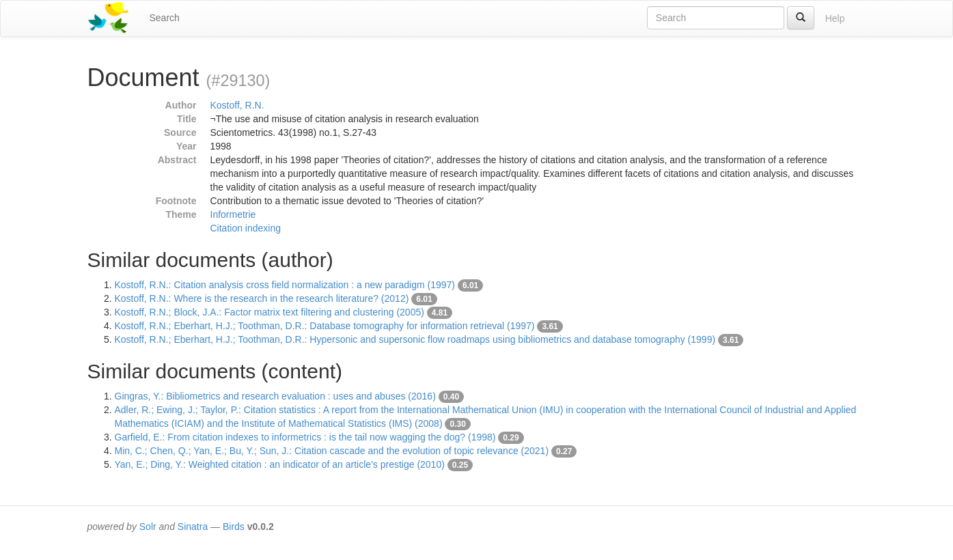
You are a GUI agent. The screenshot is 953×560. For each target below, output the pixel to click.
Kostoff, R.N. (237, 105)
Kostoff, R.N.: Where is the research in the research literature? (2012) (262, 298)
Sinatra (193, 527)
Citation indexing (246, 228)
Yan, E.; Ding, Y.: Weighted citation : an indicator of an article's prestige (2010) (280, 464)
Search (165, 18)
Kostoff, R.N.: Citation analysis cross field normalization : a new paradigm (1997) (285, 285)
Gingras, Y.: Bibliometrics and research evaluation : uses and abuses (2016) (275, 396)
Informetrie (233, 214)
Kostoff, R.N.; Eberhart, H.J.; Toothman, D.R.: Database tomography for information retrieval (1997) (325, 326)
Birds (234, 527)
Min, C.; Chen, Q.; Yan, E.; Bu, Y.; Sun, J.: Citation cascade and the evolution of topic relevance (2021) (332, 451)
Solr (148, 527)
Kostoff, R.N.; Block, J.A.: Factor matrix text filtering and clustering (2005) (270, 312)
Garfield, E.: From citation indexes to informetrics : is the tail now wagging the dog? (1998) (305, 437)
